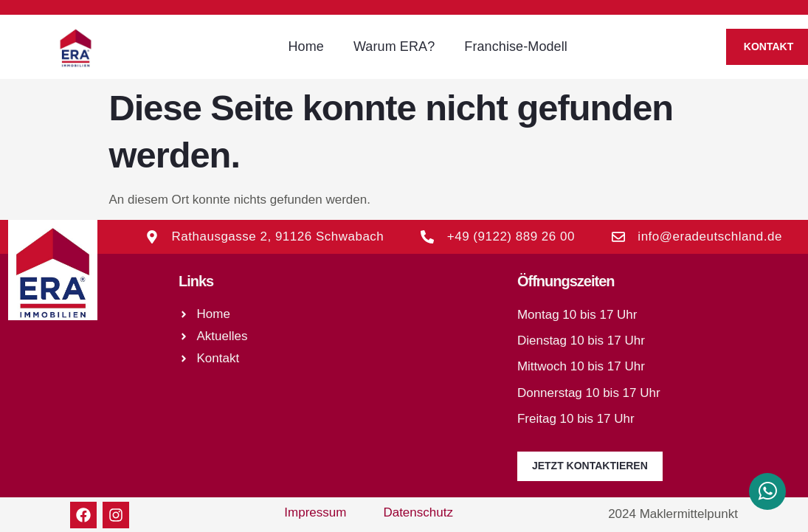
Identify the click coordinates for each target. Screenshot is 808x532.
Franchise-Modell (516, 46)
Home (306, 46)
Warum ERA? (394, 46)
